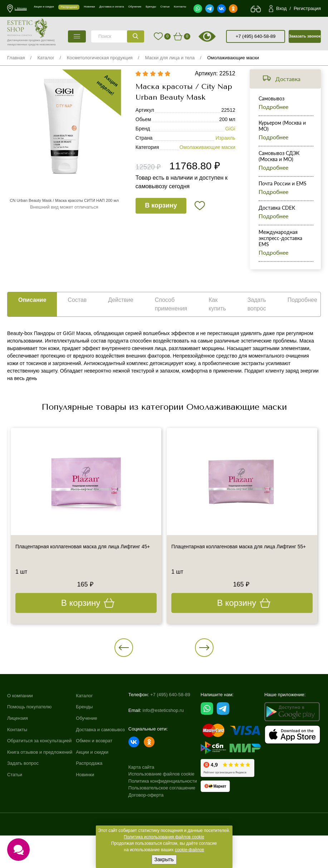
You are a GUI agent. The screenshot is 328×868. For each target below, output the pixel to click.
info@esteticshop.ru (163, 745)
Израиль (225, 147)
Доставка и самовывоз (100, 769)
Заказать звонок (305, 36)
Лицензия (18, 758)
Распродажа (89, 803)
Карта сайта (141, 796)
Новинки (85, 814)
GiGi (230, 138)
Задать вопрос (23, 803)
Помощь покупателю (29, 747)
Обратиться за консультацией (39, 780)
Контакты (17, 769)
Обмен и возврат (94, 780)
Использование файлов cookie (161, 804)
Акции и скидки (92, 792)
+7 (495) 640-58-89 (256, 36)
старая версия (216, 36)
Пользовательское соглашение (162, 817)
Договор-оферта (146, 824)
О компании (20, 735)
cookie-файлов (190, 850)
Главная (16, 58)
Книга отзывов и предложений (40, 792)
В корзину (163, 215)
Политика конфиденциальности (163, 810)
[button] (147, 672)
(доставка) (48, 40)
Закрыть (164, 859)
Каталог (46, 58)
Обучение (86, 758)
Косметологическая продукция (100, 58)
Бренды (84, 747)
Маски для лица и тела (170, 58)
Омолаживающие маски (233, 58)
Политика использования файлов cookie (164, 837)
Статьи (15, 814)
